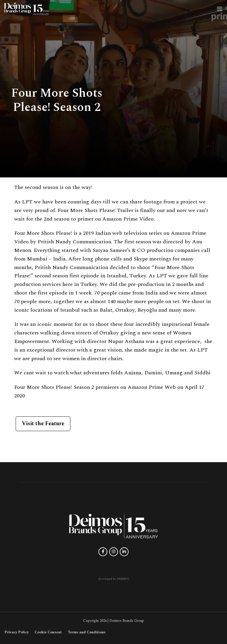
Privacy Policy (17, 632)
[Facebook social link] (103, 552)
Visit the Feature (43, 424)
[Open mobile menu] (220, 9)
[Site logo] (27, 8)
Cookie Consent (48, 632)
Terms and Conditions (87, 632)
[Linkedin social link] (124, 552)
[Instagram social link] (113, 552)
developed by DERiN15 (113, 579)
